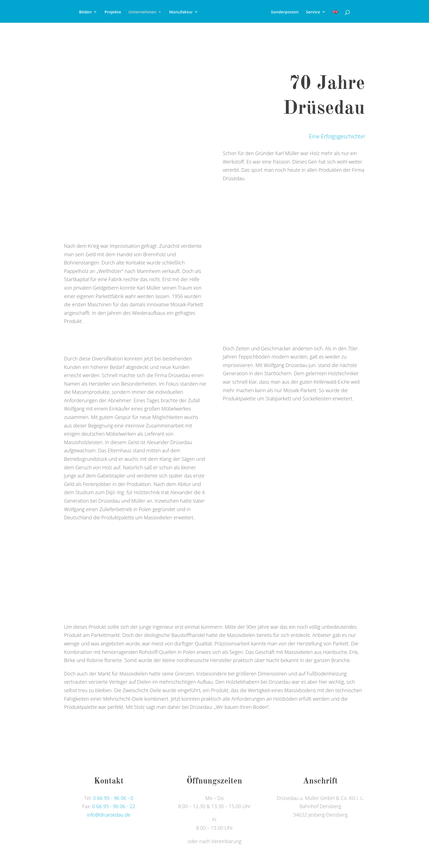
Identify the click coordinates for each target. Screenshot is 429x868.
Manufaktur (181, 12)
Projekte (113, 12)
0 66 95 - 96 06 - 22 (114, 806)
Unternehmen (143, 12)
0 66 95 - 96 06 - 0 (113, 798)
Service (313, 12)
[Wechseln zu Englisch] (335, 16)
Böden (85, 12)
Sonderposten (285, 12)
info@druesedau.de (109, 815)
